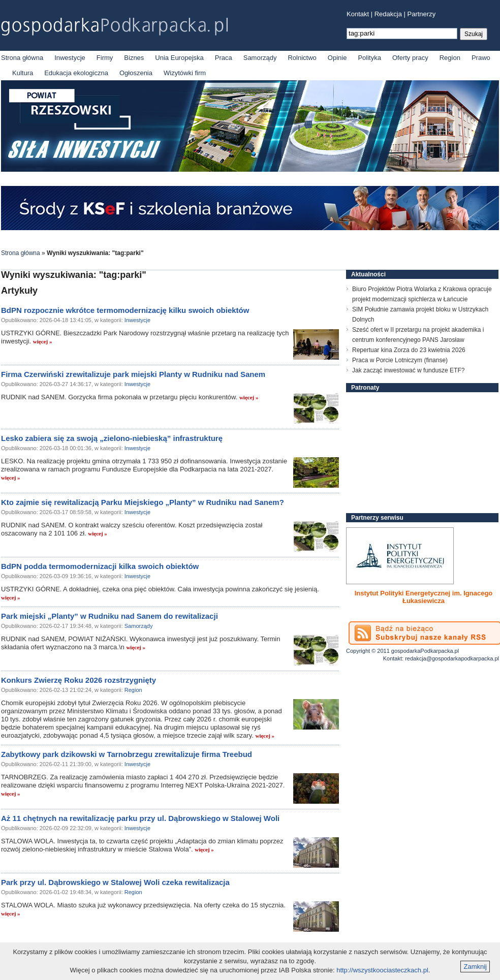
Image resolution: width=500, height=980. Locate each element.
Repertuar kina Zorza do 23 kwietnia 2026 (409, 350)
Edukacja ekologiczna (76, 73)
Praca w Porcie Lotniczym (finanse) (400, 360)
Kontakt (358, 14)
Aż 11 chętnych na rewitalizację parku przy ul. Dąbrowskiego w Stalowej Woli (140, 818)
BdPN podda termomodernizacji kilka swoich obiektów (100, 566)
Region (450, 58)
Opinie (337, 58)
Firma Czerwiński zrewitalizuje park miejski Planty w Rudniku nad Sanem (133, 374)
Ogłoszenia (136, 73)
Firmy (105, 58)
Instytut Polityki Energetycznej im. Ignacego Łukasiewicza (424, 597)
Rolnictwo (302, 58)
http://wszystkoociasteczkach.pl (382, 970)
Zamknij (475, 967)
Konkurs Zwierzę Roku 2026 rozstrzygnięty (79, 680)
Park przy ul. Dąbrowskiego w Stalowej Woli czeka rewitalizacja (115, 882)
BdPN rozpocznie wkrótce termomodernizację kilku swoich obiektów (125, 310)
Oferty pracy (410, 58)
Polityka (369, 58)
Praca (224, 58)
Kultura (23, 73)
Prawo (481, 58)
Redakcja (388, 14)
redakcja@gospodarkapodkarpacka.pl (452, 658)
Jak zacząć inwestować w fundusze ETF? (408, 370)
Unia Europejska (179, 58)
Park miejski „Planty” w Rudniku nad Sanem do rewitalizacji (110, 616)
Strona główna (22, 58)
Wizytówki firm (185, 73)
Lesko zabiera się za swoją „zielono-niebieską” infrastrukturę (112, 438)
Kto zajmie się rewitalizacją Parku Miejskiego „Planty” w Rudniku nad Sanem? (143, 502)
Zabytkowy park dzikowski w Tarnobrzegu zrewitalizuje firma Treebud (127, 754)
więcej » (43, 341)
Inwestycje (70, 58)
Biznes (134, 58)
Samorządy (260, 58)
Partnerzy (422, 14)
